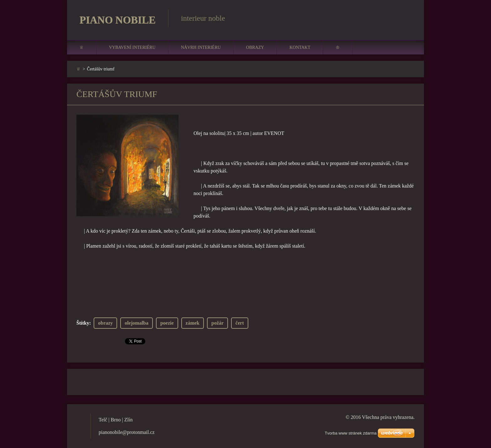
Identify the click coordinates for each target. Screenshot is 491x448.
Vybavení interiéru (132, 47)
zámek (193, 323)
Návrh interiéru (201, 47)
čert (240, 323)
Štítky (83, 323)
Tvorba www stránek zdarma (351, 433)
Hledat (408, 18)
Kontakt (300, 47)
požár (217, 323)
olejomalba (137, 323)
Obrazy (255, 47)
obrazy (105, 323)
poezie (167, 323)
